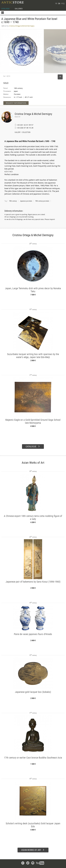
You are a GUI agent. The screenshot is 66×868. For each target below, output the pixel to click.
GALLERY (18, 132)
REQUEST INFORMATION (16, 103)
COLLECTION (26, 132)
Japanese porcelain (26, 201)
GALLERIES (19, 9)
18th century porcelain (42, 201)
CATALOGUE (5, 9)
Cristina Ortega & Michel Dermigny (33, 114)
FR (56, 3)
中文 (63, 3)
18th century (13, 201)
